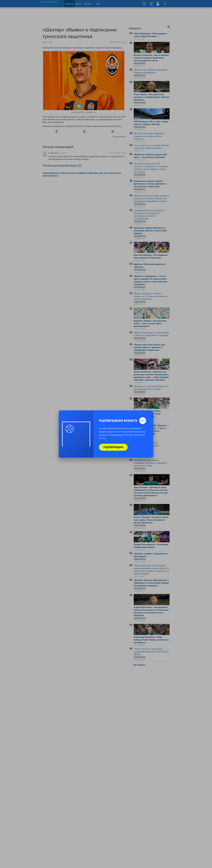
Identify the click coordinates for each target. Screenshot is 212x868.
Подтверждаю (113, 447)
